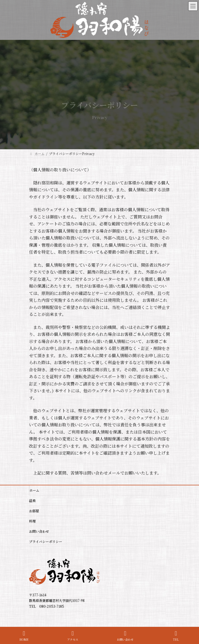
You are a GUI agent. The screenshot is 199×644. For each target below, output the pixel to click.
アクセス (73, 636)
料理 (32, 521)
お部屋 (34, 511)
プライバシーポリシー (46, 541)
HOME (24, 636)
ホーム (34, 490)
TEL (176, 636)
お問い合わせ (39, 531)
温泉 (32, 500)
